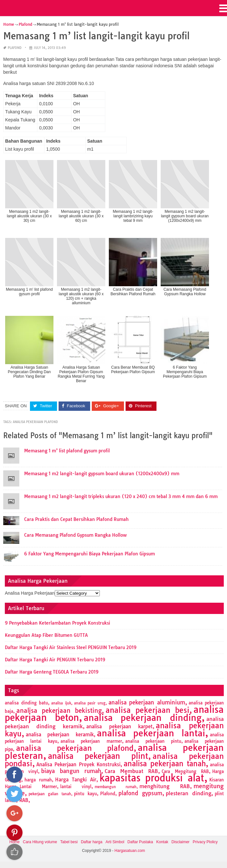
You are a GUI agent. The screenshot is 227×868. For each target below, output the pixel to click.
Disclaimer (181, 842)
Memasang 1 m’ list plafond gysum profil (67, 451)
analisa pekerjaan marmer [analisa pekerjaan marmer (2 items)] (91, 741)
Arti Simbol (115, 842)
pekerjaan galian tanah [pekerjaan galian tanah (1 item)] (50, 794)
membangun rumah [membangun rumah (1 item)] (116, 787)
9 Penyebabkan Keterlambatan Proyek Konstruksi (57, 623)
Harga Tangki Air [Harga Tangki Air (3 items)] (76, 780)
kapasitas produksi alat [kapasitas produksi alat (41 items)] (152, 778)
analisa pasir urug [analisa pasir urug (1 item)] (90, 703)
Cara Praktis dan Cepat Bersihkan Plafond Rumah (76, 519)
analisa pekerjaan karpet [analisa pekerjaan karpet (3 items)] (119, 726)
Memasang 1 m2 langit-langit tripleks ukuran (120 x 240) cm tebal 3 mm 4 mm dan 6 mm (121, 496)
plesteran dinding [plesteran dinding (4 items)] (189, 793)
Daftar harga (92, 842)
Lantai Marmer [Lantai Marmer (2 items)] (38, 787)
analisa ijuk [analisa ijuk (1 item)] (61, 703)
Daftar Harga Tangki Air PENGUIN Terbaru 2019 (55, 660)
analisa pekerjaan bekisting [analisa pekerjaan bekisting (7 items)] (59, 711)
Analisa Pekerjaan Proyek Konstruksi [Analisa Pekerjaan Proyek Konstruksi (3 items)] (78, 764)
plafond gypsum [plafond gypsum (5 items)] (140, 793)
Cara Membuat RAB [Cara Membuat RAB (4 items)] (132, 771)
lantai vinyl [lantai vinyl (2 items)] (76, 787)
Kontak (162, 842)
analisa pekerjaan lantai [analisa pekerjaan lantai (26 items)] (151, 733)
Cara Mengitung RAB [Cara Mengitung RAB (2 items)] (185, 771)
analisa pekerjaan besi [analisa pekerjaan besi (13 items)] (147, 710)
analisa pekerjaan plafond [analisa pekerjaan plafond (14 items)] (75, 748)
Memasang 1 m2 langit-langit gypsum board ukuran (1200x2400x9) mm (102, 474)
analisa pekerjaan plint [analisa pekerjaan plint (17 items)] (98, 756)
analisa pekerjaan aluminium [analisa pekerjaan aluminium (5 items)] (147, 702)
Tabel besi (69, 842)
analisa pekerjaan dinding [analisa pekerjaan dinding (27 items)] (143, 718)
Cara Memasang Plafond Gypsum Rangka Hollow (75, 535)
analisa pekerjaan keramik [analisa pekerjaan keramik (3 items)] (60, 735)
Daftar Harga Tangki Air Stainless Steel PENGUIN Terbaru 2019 (71, 647)
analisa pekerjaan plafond (35, 422)
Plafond (15, 48)
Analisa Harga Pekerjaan (30, 593)
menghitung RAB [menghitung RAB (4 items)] (165, 786)
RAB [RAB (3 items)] (24, 800)
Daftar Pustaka (140, 842)
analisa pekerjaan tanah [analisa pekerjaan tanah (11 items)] (165, 764)
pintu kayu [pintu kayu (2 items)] (86, 794)
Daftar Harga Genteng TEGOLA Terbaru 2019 (52, 672)
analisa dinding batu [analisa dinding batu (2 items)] (26, 703)
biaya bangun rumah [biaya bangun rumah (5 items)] (71, 771)
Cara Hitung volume (40, 842)
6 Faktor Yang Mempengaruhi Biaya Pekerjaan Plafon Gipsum (90, 554)
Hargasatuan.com (130, 851)
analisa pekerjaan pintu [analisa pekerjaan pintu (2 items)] (153, 741)
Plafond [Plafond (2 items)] (108, 794)
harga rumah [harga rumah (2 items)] (38, 780)
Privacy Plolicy (205, 842)
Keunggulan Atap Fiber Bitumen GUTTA (46, 635)
